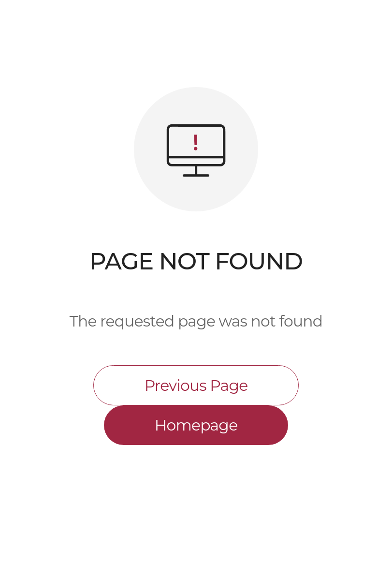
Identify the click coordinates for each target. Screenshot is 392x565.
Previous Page (196, 386)
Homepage (196, 425)
